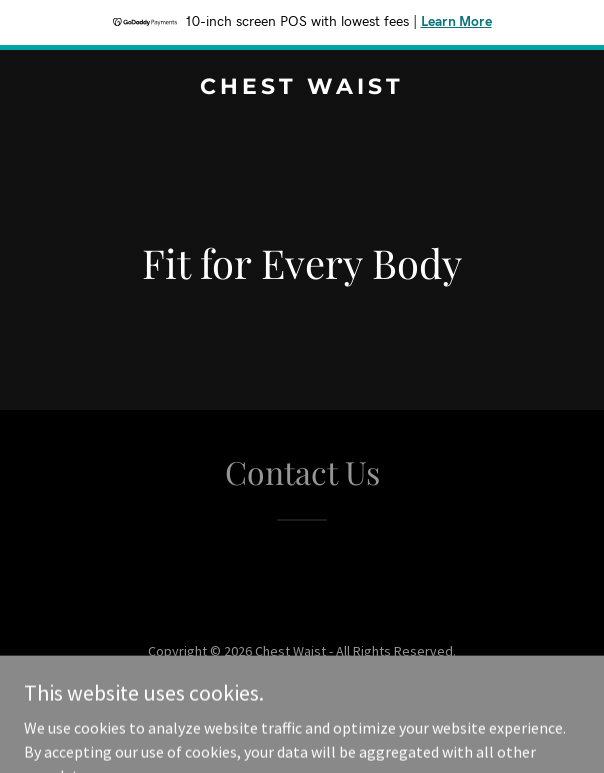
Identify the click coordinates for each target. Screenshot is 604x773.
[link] (302, 88)
